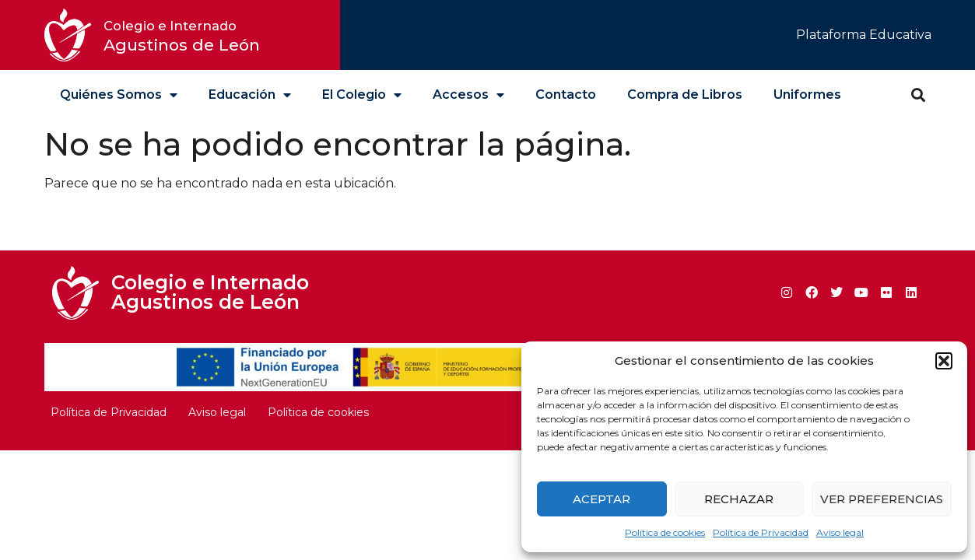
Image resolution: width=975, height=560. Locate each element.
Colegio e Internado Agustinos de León (210, 292)
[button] (944, 361)
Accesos (468, 95)
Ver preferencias (882, 499)
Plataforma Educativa (864, 35)
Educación (250, 95)
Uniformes (807, 94)
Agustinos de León (182, 36)
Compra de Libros (685, 94)
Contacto (566, 94)
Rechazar (739, 499)
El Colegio (362, 95)
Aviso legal (840, 532)
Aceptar (601, 499)
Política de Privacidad (761, 532)
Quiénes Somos (119, 95)
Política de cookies (665, 532)
